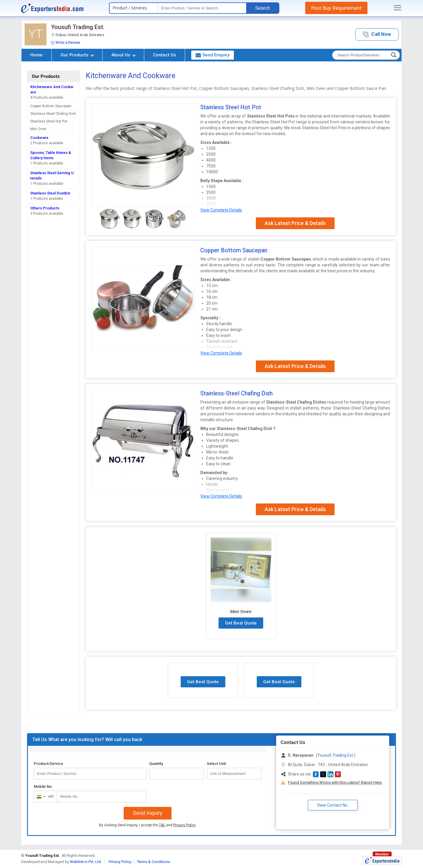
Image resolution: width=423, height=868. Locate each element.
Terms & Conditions (153, 862)
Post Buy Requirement (336, 8)
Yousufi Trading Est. (78, 27)
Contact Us (164, 55)
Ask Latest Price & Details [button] (295, 223)
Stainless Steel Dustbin (50, 193)
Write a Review (66, 42)
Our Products (77, 55)
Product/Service (48, 764)
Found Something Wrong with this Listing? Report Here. (335, 782)
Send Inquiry (148, 813)
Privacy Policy (184, 825)
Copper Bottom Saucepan (51, 106)
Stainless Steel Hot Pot (49, 121)
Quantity (156, 764)
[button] (377, 35)
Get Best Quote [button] (241, 623)
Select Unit (216, 764)
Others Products (45, 208)
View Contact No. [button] (333, 805)
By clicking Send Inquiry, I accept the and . (148, 825)
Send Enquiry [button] (213, 55)
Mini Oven (38, 129)
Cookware (39, 138)
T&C (162, 825)
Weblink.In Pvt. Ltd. (86, 862)
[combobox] (44, 797)
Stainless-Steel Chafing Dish (53, 114)
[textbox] (202, 8)
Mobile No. (43, 786)
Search (262, 8)
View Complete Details (221, 210)
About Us (124, 55)
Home (36, 55)
